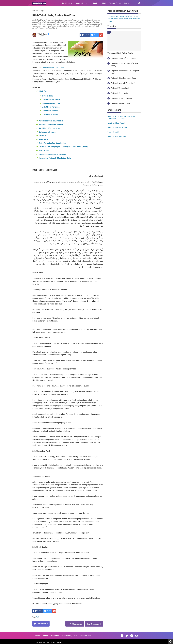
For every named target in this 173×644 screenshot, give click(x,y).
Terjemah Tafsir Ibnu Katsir (121, 98)
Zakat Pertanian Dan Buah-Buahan (53, 143)
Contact (45, 636)
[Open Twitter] (127, 636)
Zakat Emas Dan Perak (51, 103)
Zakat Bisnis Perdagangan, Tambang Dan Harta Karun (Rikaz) (63, 147)
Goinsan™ (61, 643)
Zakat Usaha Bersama (48, 132)
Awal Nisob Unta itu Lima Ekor (51, 121)
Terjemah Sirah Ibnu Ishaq (117, 136)
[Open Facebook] (122, 636)
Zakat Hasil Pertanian (51, 107)
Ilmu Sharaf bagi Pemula (116, 123)
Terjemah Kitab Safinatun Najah (123, 58)
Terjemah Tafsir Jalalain (120, 88)
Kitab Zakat (44, 91)
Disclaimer (55, 636)
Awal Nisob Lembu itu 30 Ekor (51, 125)
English (96, 3)
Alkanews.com (85, 636)
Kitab (88, 3)
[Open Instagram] (132, 636)
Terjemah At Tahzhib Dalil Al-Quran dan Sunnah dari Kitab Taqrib (122, 117)
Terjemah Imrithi (113, 132)
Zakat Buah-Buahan (50, 111)
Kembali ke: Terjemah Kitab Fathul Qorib (55, 158)
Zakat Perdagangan (50, 114)
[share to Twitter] (94, 35)
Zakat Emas (44, 136)
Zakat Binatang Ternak (51, 100)
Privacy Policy (66, 636)
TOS (76, 636)
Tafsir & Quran (115, 3)
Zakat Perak (44, 139)
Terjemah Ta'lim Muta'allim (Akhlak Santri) (124, 65)
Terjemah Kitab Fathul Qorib (53, 68)
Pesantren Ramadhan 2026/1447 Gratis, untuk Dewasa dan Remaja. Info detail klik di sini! (124, 19)
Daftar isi (79, 3)
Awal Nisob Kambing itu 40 (50, 128)
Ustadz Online (43, 34)
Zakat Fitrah (44, 151)
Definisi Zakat (48, 96)
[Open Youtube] (136, 636)
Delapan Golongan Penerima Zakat (53, 154)
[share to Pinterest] (101, 35)
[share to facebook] (85, 35)
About (38, 636)
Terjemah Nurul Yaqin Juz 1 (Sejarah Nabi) (125, 72)
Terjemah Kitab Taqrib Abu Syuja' (124, 78)
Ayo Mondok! (67, 3)
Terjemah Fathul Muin (119, 93)
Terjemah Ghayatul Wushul (117, 128)
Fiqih (104, 3)
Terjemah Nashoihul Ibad (121, 103)
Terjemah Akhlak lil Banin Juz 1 (123, 83)
